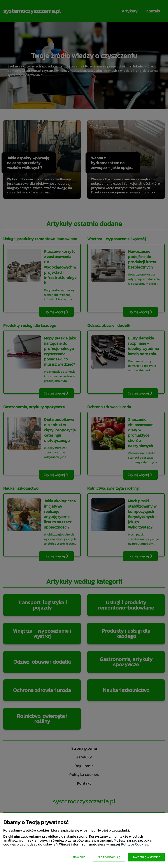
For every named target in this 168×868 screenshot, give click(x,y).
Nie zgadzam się (109, 857)
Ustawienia (78, 857)
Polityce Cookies (134, 844)
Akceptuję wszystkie (146, 857)
